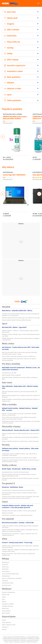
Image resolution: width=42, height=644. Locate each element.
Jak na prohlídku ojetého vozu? (10, 574)
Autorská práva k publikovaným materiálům (15, 639)
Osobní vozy (5, 567)
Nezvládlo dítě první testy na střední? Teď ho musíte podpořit (19, 511)
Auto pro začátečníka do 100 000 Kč (12, 578)
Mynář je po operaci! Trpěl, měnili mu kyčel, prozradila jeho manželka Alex (18, 554)
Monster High (6, 595)
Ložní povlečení (6, 611)
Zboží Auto (5, 581)
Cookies (11, 642)
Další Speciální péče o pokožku (12, 114)
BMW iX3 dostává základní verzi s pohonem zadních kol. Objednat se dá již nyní (21, 396)
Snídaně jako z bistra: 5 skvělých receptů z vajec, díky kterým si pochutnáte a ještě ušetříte (19, 455)
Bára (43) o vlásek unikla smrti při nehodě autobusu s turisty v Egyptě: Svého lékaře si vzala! (19, 475)
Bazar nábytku (6, 613)
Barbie (4, 597)
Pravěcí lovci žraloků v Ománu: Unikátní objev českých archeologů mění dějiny (20, 527)
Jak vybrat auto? (6, 585)
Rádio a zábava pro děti (9, 625)
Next (39, 137)
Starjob (4, 620)
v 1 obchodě (7, 216)
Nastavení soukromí (20, 642)
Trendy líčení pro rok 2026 (9, 373)
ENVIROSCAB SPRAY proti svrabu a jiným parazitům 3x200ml (15, 117)
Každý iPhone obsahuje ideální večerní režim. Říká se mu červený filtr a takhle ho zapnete (21, 422)
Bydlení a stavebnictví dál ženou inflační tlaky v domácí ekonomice (20, 441)
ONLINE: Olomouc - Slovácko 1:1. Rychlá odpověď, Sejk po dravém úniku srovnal (20, 331)
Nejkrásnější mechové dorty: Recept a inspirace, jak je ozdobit (19, 458)
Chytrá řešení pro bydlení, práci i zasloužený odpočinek (17, 515)
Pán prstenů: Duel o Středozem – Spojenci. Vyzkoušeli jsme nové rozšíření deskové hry (20, 534)
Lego (3, 599)
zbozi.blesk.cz (6, 571)
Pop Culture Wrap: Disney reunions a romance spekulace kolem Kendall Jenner (19, 494)
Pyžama (4, 602)
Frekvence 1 (5, 627)
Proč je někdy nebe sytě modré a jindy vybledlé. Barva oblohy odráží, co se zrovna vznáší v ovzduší (19, 418)
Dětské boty (5, 608)
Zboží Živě (5, 565)
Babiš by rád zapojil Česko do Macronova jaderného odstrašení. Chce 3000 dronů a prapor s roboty (20, 353)
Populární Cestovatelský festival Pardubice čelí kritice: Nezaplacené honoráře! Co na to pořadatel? (21, 315)
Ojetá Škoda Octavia (8, 583)
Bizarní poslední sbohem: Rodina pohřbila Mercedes (17, 320)
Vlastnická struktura (32, 642)
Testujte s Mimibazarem (9, 592)
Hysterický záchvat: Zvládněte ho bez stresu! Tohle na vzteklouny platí (20, 378)
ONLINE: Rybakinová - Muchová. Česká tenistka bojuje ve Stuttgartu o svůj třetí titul (21, 339)
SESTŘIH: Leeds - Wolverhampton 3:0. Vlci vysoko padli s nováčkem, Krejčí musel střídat (21, 547)
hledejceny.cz (6, 562)
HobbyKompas (6, 576)
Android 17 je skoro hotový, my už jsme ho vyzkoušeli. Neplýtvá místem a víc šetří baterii (19, 414)
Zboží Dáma (5, 569)
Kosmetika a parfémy (8, 604)
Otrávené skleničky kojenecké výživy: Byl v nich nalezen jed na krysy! (21, 318)
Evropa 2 (4, 629)
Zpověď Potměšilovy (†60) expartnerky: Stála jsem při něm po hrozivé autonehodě (19, 359)
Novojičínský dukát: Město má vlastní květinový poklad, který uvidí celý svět (20, 479)
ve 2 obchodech (8, 159)
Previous (3, 137)
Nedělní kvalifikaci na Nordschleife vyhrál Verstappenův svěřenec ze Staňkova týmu (21, 400)
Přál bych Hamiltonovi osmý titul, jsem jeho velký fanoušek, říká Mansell (19, 392)
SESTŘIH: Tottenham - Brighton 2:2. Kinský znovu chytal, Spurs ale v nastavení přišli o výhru (20, 550)
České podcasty (6, 622)
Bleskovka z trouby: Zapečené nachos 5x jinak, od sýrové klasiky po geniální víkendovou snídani (21, 461)
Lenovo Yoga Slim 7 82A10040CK (14, 175)
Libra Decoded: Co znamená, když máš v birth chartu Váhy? (18, 490)
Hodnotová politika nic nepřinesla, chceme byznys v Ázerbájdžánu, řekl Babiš (20, 438)
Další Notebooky (8, 172)
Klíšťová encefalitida (8, 513)
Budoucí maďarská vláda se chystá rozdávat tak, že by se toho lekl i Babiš (21, 434)
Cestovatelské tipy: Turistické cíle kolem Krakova (15, 472)
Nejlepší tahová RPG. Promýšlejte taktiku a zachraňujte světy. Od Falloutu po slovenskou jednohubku (20, 530)
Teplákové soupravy (7, 606)
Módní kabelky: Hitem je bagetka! (11, 375)
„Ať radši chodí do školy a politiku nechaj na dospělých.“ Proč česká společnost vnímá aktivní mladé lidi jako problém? (20, 497)
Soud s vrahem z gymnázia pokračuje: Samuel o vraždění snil (19, 356)
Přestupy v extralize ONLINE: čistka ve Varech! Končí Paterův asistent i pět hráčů (21, 335)
